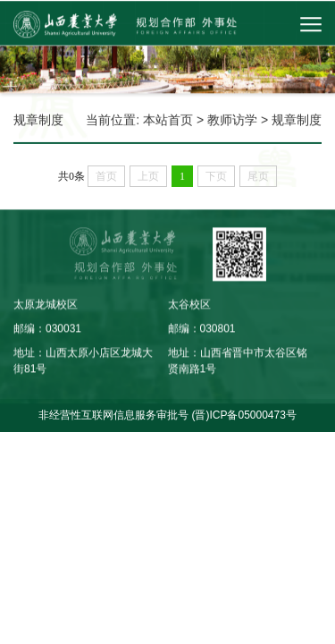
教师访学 (232, 120)
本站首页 (168, 120)
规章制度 (297, 120)
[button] (274, 24)
